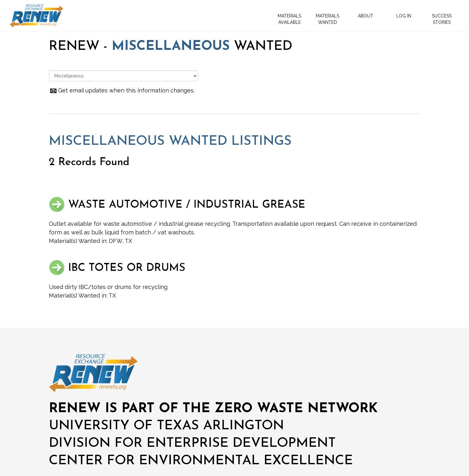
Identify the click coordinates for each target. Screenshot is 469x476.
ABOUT (366, 16)
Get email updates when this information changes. (122, 90)
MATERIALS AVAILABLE (289, 19)
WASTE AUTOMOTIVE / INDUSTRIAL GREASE (177, 205)
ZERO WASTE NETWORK (296, 409)
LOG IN (404, 16)
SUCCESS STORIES (442, 19)
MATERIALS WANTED (327, 19)
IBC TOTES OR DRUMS (117, 268)
